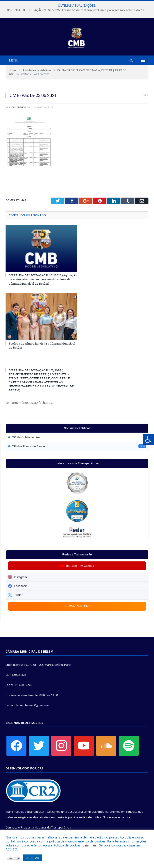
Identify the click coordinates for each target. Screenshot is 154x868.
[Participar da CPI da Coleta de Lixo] (77, 437)
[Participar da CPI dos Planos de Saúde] (77, 446)
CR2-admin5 (19, 107)
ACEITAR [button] (33, 858)
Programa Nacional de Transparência (46, 827)
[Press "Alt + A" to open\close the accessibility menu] (149, 440)
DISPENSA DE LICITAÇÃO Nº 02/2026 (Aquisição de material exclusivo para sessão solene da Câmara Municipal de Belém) (78, 10)
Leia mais (90, 845)
